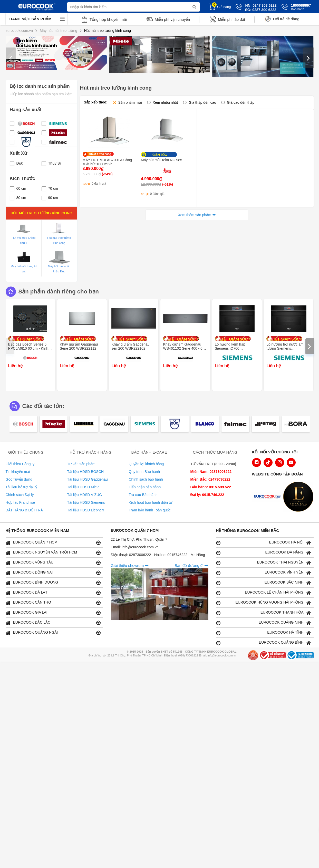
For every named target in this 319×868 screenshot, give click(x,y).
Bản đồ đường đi (191, 565)
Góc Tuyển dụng (19, 479)
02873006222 (141, 555)
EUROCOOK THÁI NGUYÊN (264, 563)
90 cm (50, 198)
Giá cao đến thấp (241, 102)
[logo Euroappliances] (268, 497)
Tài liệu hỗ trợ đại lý (21, 487)
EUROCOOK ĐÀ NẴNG (264, 553)
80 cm (18, 198)
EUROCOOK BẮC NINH (264, 583)
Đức (16, 163)
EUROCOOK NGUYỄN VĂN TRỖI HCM (53, 553)
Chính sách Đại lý (20, 495)
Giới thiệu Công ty (20, 464)
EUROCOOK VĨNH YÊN (264, 573)
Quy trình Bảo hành (144, 472)
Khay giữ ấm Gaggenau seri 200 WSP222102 (130, 346)
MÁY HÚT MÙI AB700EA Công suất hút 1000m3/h (107, 162)
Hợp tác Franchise (20, 502)
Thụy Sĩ (51, 163)
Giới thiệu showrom (130, 565)
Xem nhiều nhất (165, 102)
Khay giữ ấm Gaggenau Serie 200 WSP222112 (79, 346)
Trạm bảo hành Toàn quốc (150, 510)
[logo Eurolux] (299, 497)
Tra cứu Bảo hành (143, 495)
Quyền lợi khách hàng (146, 464)
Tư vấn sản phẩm (81, 464)
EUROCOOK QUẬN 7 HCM (53, 543)
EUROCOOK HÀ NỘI (264, 543)
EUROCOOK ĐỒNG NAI (53, 573)
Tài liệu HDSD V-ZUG (85, 495)
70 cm (50, 188)
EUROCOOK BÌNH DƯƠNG (53, 583)
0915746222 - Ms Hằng (186, 555)
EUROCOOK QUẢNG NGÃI (53, 633)
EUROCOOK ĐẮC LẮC (53, 623)
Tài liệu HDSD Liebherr (86, 510)
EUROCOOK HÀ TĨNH (264, 633)
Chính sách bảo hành (146, 479)
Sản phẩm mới (130, 102)
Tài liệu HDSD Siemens (86, 502)
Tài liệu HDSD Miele (83, 487)
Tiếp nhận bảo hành (145, 487)
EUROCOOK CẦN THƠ (53, 603)
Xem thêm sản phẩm (195, 215)
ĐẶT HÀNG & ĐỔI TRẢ (24, 510)
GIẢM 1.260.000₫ (100, 154)
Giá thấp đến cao (202, 102)
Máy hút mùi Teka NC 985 (162, 160)
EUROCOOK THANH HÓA (264, 613)
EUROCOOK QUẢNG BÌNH (264, 643)
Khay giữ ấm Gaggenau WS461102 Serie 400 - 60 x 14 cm (185, 348)
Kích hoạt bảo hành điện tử (151, 502)
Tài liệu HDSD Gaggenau (88, 479)
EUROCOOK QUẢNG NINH (264, 623)
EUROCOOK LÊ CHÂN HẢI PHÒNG (264, 593)
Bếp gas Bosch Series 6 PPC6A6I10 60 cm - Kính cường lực (28, 348)
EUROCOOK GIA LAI (53, 613)
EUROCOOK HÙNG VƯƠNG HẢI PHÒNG (264, 603)
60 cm (18, 188)
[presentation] (11, 58)
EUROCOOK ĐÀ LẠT (53, 593)
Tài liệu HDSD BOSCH (86, 472)
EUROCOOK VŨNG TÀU (53, 563)
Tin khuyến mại (18, 472)
